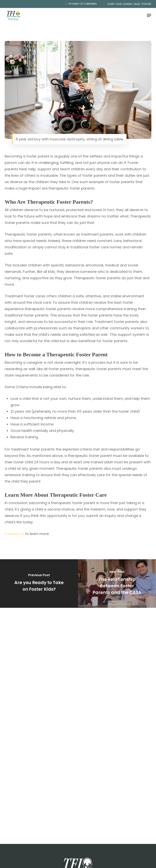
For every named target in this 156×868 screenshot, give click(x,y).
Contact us (14, 534)
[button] (149, 15)
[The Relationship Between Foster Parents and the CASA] (117, 583)
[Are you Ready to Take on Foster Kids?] (39, 583)
